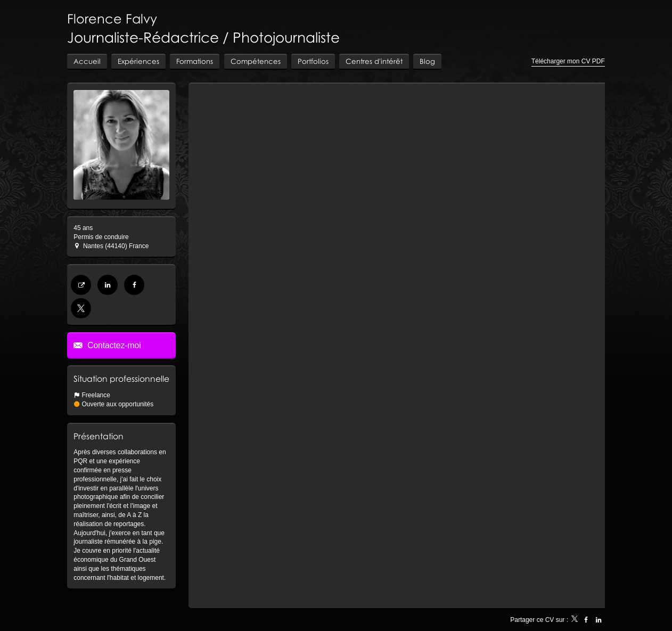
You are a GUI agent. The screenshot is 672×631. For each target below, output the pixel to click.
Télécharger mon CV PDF (568, 61)
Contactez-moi (113, 345)
